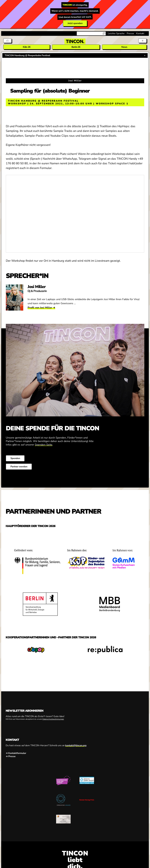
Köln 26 (27, 47)
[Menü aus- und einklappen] (143, 41)
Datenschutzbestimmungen (53, 719)
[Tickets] (7, 41)
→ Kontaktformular (16, 753)
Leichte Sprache (116, 33)
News (124, 47)
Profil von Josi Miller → (41, 308)
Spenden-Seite (44, 445)
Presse (130, 33)
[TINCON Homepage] (75, 41)
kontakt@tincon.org (76, 745)
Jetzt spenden (75, 23)
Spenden (15, 458)
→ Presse (11, 756)
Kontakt (140, 33)
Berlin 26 (76, 47)
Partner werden (19, 467)
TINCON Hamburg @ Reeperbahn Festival (27, 55)
